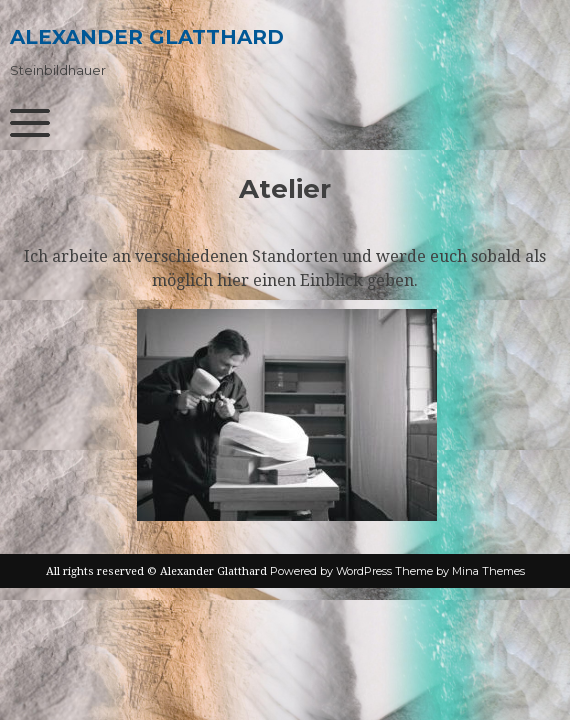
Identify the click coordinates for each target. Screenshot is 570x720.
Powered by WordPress (331, 571)
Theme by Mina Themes (460, 571)
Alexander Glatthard (147, 37)
